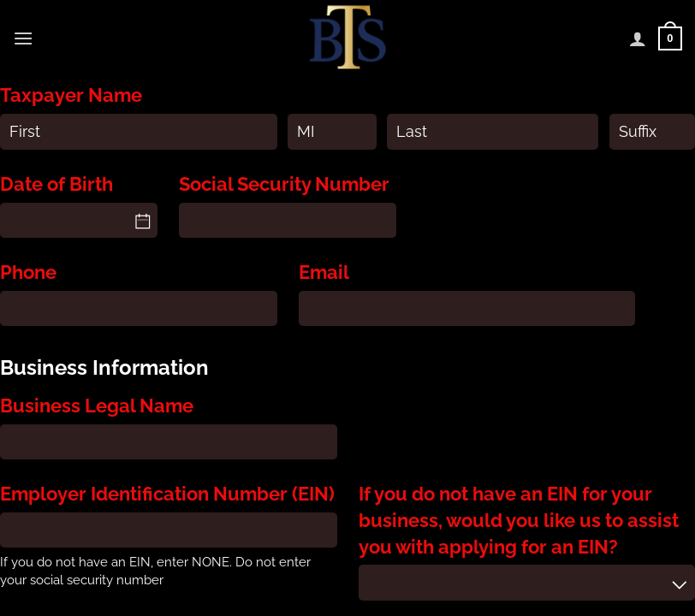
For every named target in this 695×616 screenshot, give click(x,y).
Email (324, 272)
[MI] (332, 131)
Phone (28, 272)
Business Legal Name (97, 406)
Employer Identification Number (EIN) (167, 494)
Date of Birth (56, 184)
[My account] (638, 38)
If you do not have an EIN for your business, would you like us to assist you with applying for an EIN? (519, 520)
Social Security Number (284, 184)
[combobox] (527, 582)
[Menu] (23, 38)
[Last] (493, 131)
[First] (139, 131)
